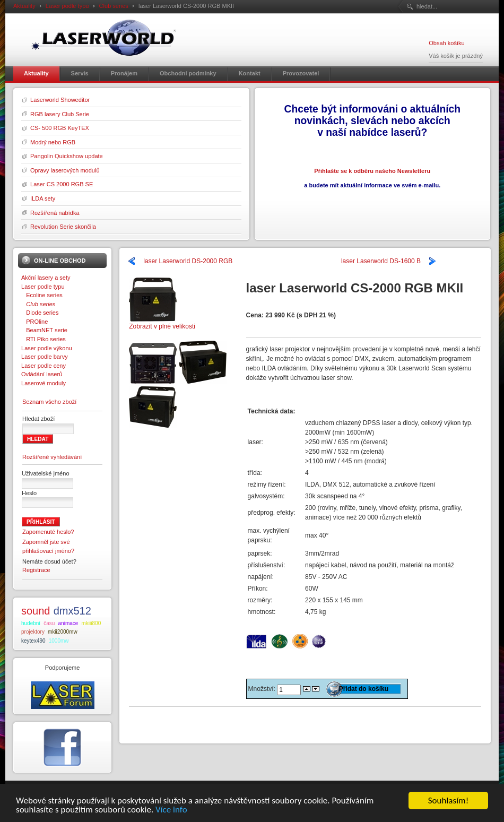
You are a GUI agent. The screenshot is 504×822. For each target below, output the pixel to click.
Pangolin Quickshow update (67, 156)
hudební (31, 623)
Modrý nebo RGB (53, 142)
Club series (114, 6)
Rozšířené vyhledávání (52, 457)
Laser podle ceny (44, 366)
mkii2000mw (63, 632)
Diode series (40, 313)
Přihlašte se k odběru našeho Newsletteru (372, 171)
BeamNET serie (44, 330)
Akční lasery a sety (46, 278)
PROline (34, 322)
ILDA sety (43, 198)
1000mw (59, 641)
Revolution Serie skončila (63, 227)
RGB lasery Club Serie (60, 114)
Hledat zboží (38, 419)
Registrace (36, 570)
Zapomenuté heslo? (48, 532)
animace (68, 623)
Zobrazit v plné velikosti (162, 323)
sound (36, 611)
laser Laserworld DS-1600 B (381, 261)
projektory (33, 632)
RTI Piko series (44, 339)
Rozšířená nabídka (55, 213)
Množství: (263, 689)
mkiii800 (92, 623)
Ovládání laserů (42, 374)
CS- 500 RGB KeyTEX (60, 128)
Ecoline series (42, 295)
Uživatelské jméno (46, 473)
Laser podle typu (67, 6)
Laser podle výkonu (47, 348)
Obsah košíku (446, 43)
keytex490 (33, 641)
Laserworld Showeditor (60, 100)
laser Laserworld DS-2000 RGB (188, 261)
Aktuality (24, 6)
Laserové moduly (44, 383)
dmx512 (72, 611)
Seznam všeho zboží (49, 402)
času (49, 623)
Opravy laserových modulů (65, 170)
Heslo (29, 493)
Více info (171, 811)
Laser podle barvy (45, 357)
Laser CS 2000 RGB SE (62, 184)
